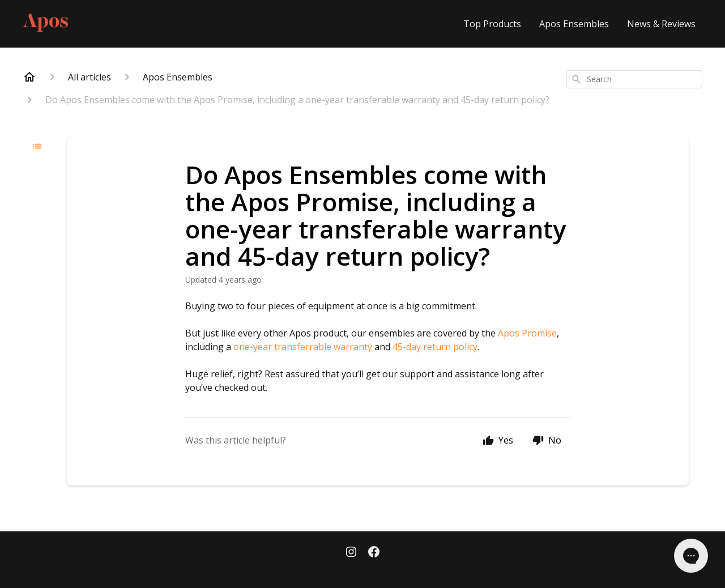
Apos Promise (527, 333)
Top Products (492, 24)
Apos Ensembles (574, 24)
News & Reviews (661, 24)
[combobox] (634, 79)
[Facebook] (374, 553)
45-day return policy (435, 347)
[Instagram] (351, 553)
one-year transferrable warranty (303, 347)
